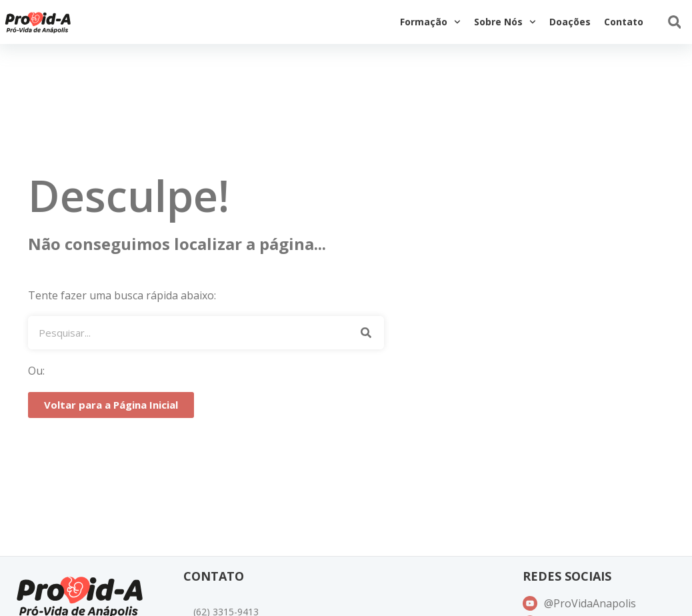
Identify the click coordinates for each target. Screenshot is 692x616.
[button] (674, 22)
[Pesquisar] (366, 333)
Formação (430, 22)
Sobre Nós (505, 22)
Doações (570, 22)
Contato (624, 22)
